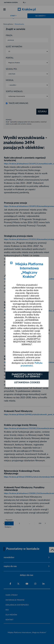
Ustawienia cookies (27, 383)
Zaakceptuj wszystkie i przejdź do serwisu (27, 376)
